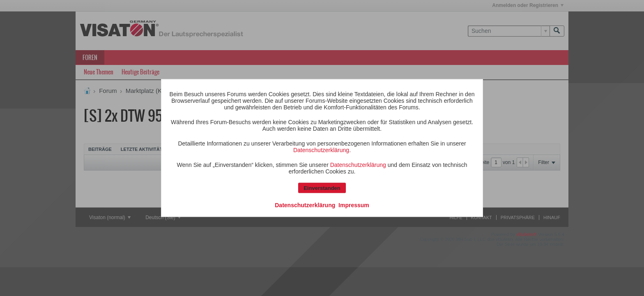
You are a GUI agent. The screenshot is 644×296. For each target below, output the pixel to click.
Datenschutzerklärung (321, 150)
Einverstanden (322, 188)
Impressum (354, 205)
